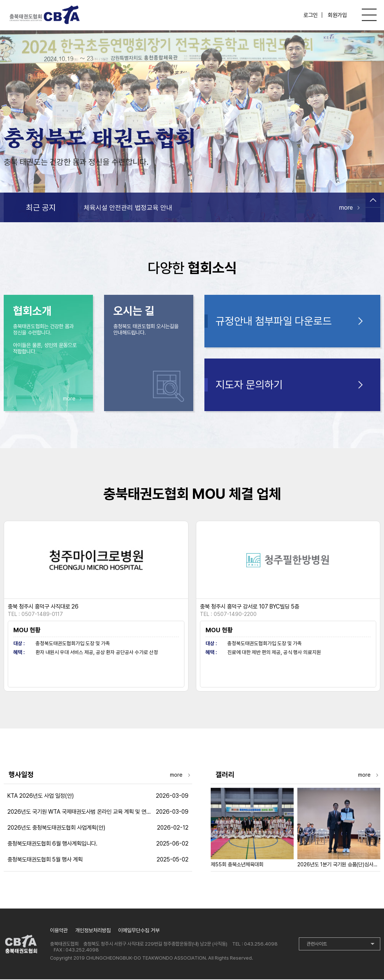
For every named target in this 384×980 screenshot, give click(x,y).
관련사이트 (317, 945)
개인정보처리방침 (93, 931)
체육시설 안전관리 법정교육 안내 (128, 208)
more (346, 208)
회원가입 (337, 15)
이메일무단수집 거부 (139, 931)
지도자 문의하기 (249, 386)
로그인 (310, 15)
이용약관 (59, 931)
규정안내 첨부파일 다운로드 (274, 322)
